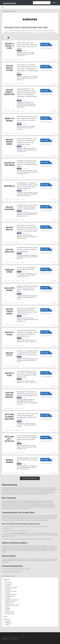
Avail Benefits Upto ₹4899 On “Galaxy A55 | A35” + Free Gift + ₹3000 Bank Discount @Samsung (27, 249)
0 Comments (53, 60)
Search (54, 3)
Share (18, 60)
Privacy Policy (5, 639)
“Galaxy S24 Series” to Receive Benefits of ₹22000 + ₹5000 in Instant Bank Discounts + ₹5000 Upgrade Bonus (27, 207)
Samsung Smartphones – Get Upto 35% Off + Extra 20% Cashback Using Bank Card (27, 460)
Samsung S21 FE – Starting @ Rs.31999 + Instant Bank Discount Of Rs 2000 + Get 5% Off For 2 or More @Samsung (27, 353)
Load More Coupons (30, 478)
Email (23, 60)
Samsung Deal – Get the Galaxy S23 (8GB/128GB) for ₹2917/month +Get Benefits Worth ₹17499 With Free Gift (27, 394)
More (24, 56)
